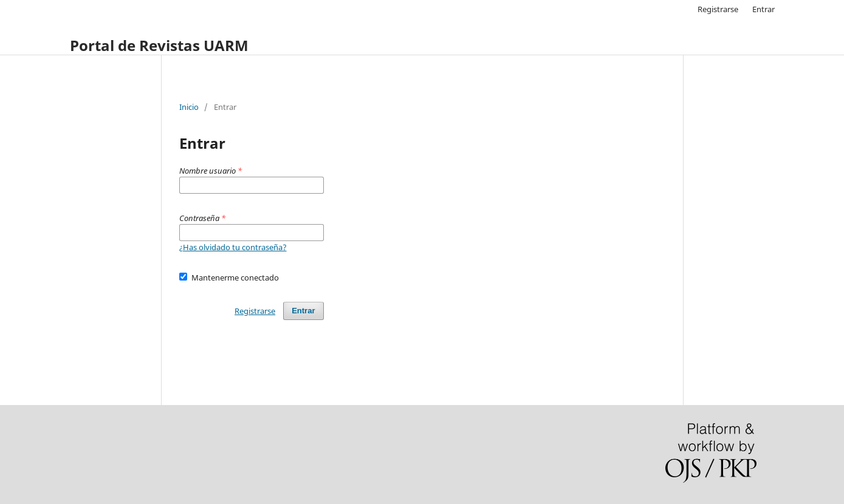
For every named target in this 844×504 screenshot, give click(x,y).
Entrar (763, 9)
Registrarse (718, 9)
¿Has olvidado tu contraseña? (233, 247)
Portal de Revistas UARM (159, 45)
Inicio (189, 107)
